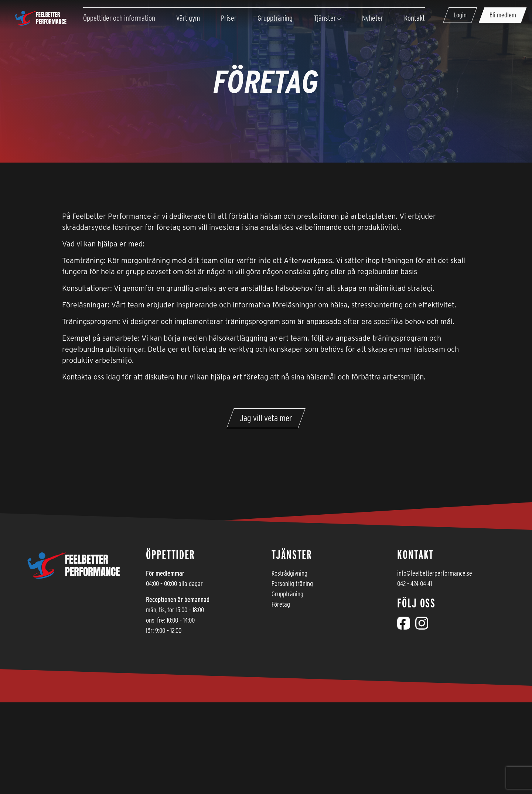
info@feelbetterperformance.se (435, 573)
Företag (281, 604)
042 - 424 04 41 (415, 584)
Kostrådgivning (289, 573)
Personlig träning (292, 584)
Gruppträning (287, 594)
